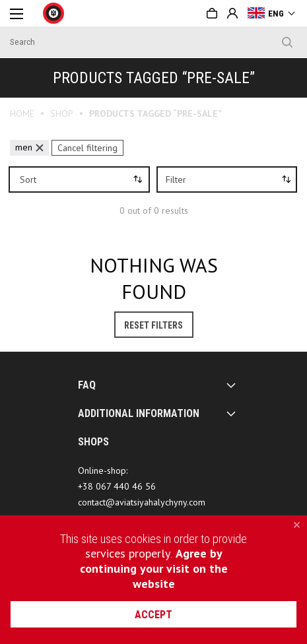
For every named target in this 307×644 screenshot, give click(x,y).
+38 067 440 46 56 (117, 486)
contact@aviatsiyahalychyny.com (142, 502)
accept (153, 615)
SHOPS (93, 442)
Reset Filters (153, 325)
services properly (128, 553)
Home (22, 113)
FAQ (87, 385)
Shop (62, 113)
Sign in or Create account (232, 13)
